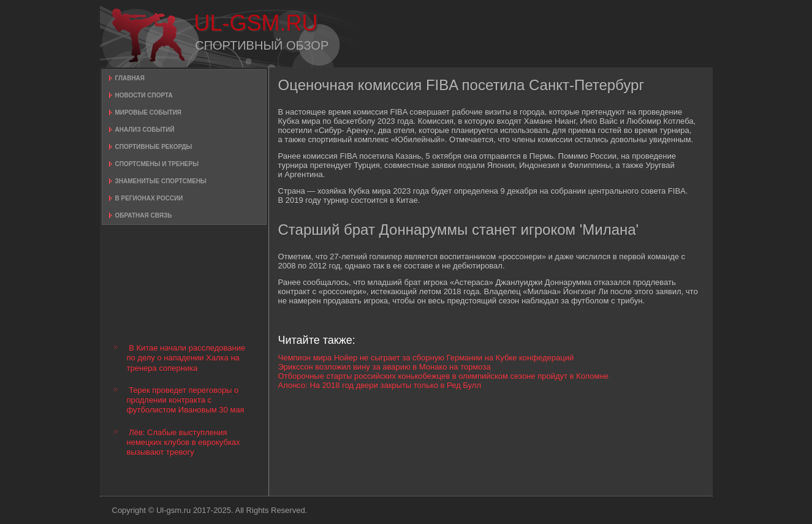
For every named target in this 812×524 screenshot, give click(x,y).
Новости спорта (144, 95)
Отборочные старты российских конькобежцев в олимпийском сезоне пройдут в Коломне (443, 376)
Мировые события (149, 112)
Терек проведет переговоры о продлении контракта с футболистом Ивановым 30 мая (186, 400)
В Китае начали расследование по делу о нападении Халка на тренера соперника (186, 358)
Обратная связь (144, 215)
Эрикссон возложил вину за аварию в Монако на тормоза (385, 367)
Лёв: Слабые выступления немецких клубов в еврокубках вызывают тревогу (184, 442)
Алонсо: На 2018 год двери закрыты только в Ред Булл (380, 385)
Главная (130, 78)
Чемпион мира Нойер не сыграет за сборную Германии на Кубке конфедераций (426, 358)
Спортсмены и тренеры (157, 164)
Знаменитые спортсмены (161, 181)
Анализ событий (145, 130)
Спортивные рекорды (154, 147)
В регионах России (149, 198)
